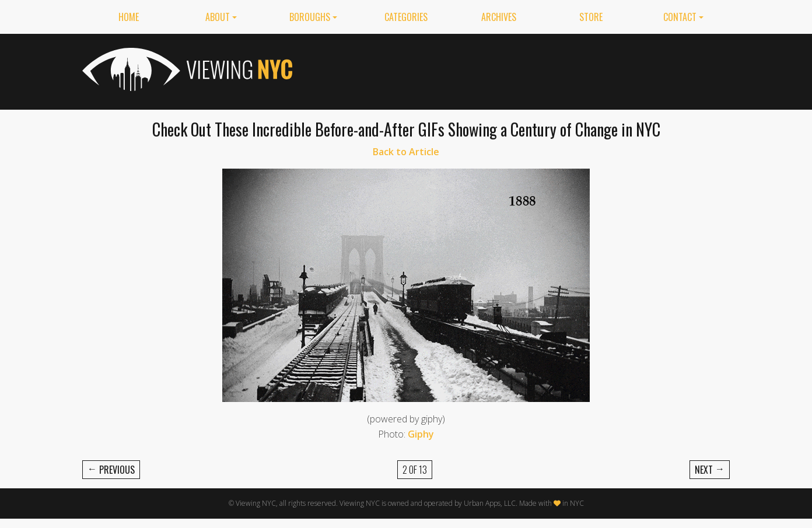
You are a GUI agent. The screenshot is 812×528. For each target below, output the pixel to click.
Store (591, 17)
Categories (406, 17)
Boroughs (310, 17)
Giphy (421, 434)
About (218, 17)
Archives (499, 17)
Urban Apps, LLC (490, 503)
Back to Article (406, 152)
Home (129, 17)
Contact (680, 17)
